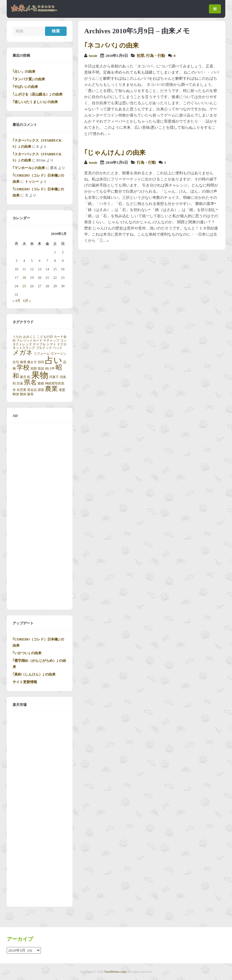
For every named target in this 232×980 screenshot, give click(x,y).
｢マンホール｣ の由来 (29, 168)
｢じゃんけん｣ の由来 (115, 153)
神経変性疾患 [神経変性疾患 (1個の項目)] (55, 383)
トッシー (32, 182)
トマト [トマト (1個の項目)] (51, 344)
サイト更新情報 (25, 682)
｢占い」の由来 (24, 72)
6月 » (27, 301)
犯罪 (141, 56)
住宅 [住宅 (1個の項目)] (16, 362)
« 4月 (17, 301)
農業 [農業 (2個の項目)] (51, 389)
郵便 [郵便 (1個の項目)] (16, 394)
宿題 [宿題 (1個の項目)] (34, 369)
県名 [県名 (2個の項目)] (30, 382)
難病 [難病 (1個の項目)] (23, 394)
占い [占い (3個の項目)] (54, 360)
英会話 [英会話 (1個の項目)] (32, 390)
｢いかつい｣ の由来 (27, 653)
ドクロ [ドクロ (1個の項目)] (62, 344)
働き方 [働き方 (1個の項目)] (32, 362)
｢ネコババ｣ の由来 (111, 45)
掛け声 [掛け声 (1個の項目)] (50, 369)
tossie (93, 56)
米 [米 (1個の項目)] (14, 390)
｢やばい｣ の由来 (25, 87)
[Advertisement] (40, 516)
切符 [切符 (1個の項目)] (41, 362)
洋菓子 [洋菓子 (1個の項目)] (54, 377)
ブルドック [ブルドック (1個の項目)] (44, 348)
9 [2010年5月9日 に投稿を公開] (63, 261)
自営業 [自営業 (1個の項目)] (21, 390)
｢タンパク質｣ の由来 (29, 79)
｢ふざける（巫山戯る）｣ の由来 (38, 94)
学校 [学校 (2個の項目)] (23, 368)
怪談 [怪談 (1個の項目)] (41, 369)
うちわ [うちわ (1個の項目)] (17, 337)
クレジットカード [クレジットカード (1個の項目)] (30, 341)
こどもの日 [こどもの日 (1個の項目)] (45, 337)
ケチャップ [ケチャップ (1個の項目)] (51, 341)
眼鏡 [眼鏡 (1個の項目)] (41, 383)
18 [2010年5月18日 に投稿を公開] (24, 278)
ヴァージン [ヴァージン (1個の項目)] (59, 354)
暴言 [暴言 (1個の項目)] (23, 377)
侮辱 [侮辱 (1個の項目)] (23, 362)
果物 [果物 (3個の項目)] (40, 375)
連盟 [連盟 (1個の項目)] (62, 390)
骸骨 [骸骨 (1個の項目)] (30, 394)
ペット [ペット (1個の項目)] (58, 348)
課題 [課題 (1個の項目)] (41, 390)
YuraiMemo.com (115, 972)
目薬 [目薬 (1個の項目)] (20, 383)
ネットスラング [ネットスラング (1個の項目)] (24, 348)
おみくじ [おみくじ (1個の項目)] (30, 337)
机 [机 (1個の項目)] (29, 377)
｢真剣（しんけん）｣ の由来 (34, 674)
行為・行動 (156, 56)
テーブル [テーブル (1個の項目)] (39, 344)
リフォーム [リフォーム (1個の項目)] (42, 354)
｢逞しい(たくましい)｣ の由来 (35, 102)
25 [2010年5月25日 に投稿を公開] (24, 286)
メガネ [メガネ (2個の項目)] (23, 353)
